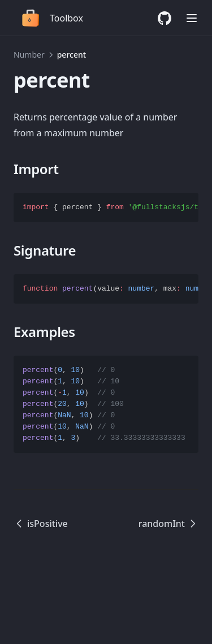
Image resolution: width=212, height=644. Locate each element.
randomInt (168, 524)
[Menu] (192, 18)
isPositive (41, 524)
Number (29, 55)
